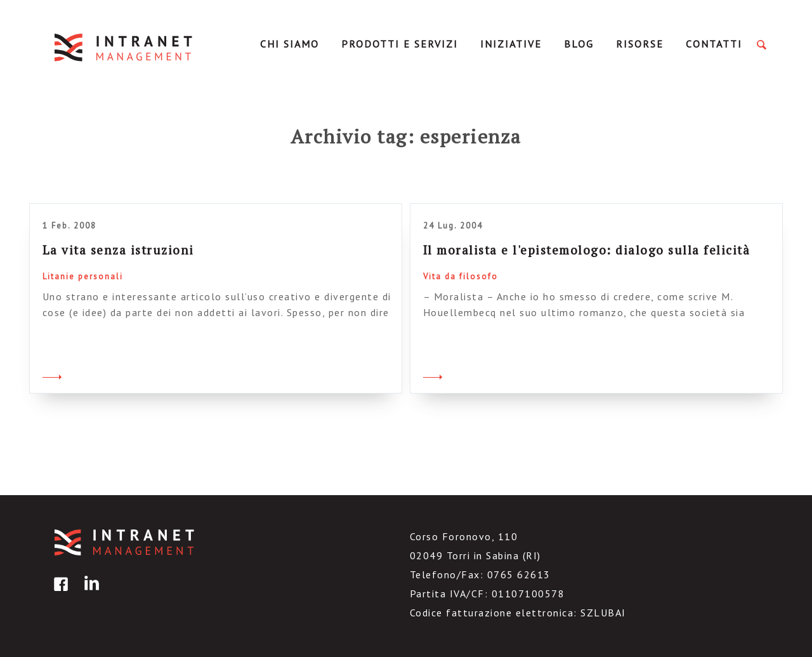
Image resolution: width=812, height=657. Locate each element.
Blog (579, 44)
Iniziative (511, 44)
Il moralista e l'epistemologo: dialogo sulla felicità (587, 250)
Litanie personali (83, 276)
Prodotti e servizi (400, 44)
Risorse (640, 44)
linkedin (89, 593)
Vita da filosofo (461, 276)
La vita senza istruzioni (118, 250)
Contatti (714, 44)
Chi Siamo (290, 44)
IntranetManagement (124, 47)
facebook (59, 593)
